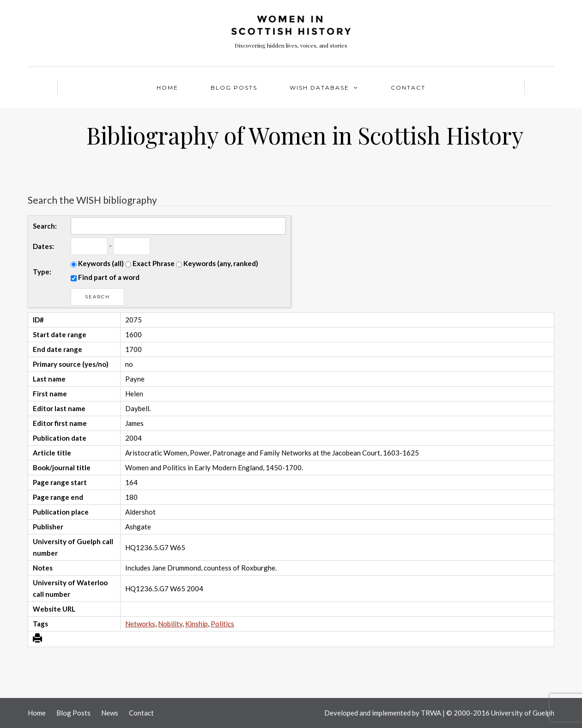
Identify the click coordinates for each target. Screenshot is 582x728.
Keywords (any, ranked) (217, 263)
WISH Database (319, 88)
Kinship (197, 624)
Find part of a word (105, 277)
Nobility (170, 624)
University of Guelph (523, 713)
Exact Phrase (150, 263)
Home (167, 88)
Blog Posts (234, 88)
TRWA (431, 713)
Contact (408, 88)
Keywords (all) (97, 263)
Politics (222, 624)
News (110, 713)
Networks (140, 624)
